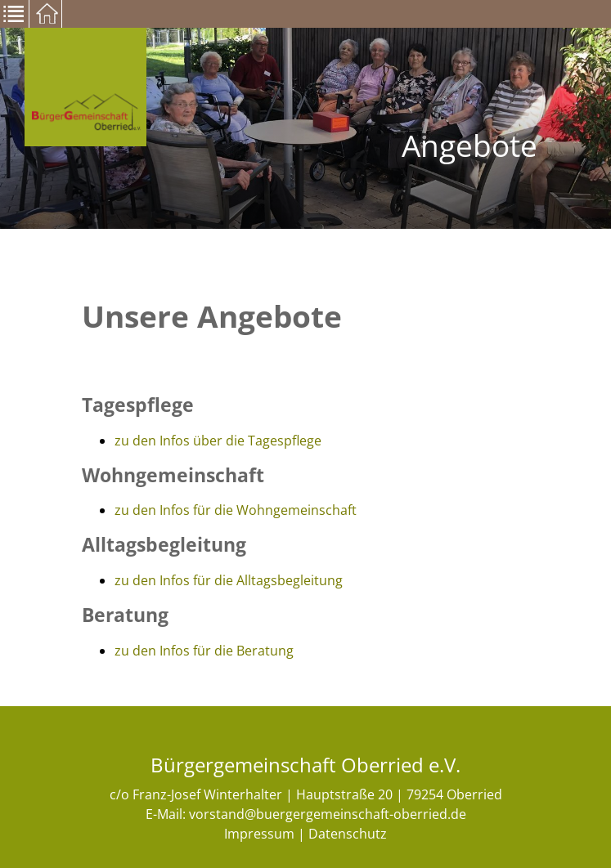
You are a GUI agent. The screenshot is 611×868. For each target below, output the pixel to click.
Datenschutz (348, 834)
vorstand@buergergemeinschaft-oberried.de (328, 814)
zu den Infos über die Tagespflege (218, 441)
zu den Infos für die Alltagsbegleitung (229, 580)
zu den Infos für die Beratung (204, 651)
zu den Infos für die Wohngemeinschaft (236, 510)
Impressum (259, 834)
